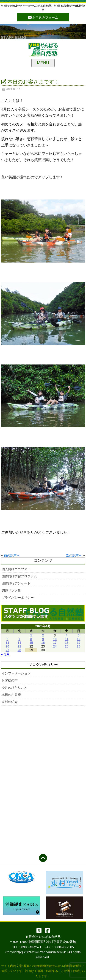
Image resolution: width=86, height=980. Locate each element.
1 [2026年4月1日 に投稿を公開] (31, 635)
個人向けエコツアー (16, 569)
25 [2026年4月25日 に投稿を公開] (67, 646)
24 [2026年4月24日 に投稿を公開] (55, 646)
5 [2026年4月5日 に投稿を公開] (79, 635)
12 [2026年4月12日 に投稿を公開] (79, 639)
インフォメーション (16, 673)
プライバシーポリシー (18, 598)
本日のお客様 (11, 695)
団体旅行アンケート (16, 583)
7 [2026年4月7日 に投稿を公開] (19, 639)
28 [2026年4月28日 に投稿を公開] (19, 650)
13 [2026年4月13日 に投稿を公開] (8, 643)
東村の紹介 (10, 702)
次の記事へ (74, 555)
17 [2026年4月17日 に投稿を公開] (55, 643)
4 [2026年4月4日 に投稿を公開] (67, 635)
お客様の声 (10, 680)
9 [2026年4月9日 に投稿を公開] (43, 639)
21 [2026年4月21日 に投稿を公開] (19, 646)
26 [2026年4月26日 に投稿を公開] (79, 646)
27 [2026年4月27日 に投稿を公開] (8, 650)
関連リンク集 (11, 590)
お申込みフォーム (43, 17)
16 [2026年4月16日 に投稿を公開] (43, 643)
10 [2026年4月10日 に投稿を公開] (55, 639)
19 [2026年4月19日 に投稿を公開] (79, 643)
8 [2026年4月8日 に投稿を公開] (31, 639)
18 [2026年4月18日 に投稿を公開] (67, 643)
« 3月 (6, 654)
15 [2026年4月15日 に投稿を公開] (31, 643)
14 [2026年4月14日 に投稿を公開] (19, 643)
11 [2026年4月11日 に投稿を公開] (67, 639)
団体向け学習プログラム (19, 576)
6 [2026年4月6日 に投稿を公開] (7, 639)
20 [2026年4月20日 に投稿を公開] (8, 646)
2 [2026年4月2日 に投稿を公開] (43, 635)
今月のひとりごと (14, 688)
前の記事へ (12, 555)
